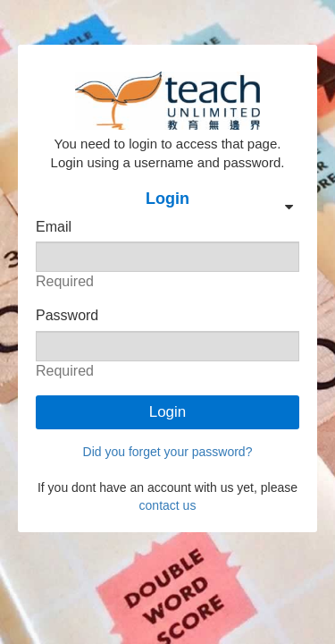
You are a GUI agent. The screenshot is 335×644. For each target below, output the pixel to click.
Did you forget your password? (168, 452)
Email (54, 227)
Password (67, 315)
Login (168, 412)
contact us (168, 505)
